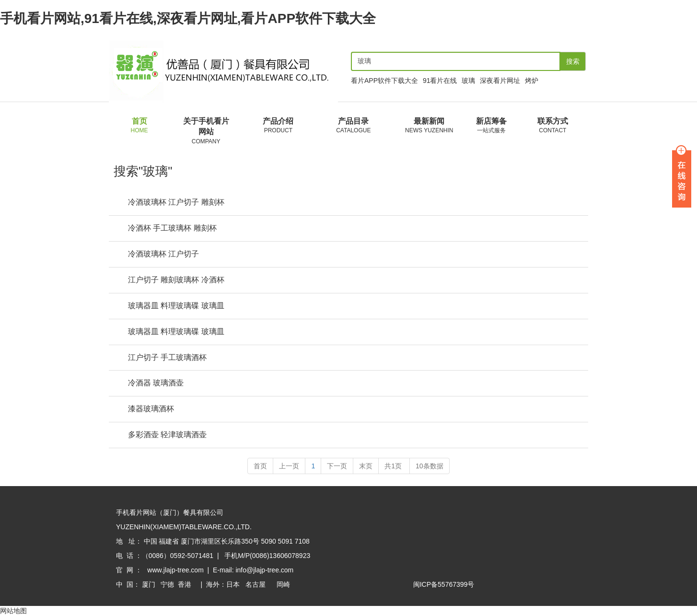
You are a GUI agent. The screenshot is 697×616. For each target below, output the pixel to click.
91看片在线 (440, 81)
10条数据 (430, 466)
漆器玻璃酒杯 (151, 409)
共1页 (394, 466)
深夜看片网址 (500, 81)
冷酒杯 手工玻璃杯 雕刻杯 (172, 228)
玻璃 (468, 81)
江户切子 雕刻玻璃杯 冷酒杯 (176, 280)
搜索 (573, 61)
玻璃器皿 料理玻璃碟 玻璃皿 (176, 306)
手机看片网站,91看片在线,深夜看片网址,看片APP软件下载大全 (188, 18)
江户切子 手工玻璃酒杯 (167, 358)
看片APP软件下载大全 (384, 81)
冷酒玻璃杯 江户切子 (163, 254)
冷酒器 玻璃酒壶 (156, 383)
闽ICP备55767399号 (444, 585)
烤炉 (532, 81)
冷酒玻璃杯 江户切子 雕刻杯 (176, 203)
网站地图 (13, 611)
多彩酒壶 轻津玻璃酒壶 (167, 435)
